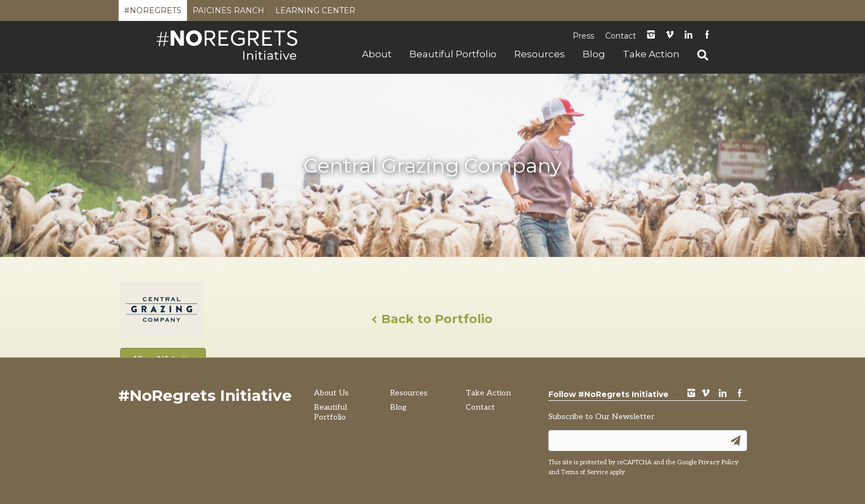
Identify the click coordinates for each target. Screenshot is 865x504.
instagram (651, 36)
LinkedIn (688, 36)
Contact (621, 36)
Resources (540, 54)
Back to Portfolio (433, 319)
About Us (331, 393)
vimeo (706, 394)
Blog (594, 54)
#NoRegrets (153, 13)
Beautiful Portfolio (453, 54)
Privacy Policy (719, 462)
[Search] (698, 55)
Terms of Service (584, 472)
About (377, 54)
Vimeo (670, 36)
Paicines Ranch (228, 13)
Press (583, 36)
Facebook (707, 36)
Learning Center (315, 13)
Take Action (651, 54)
